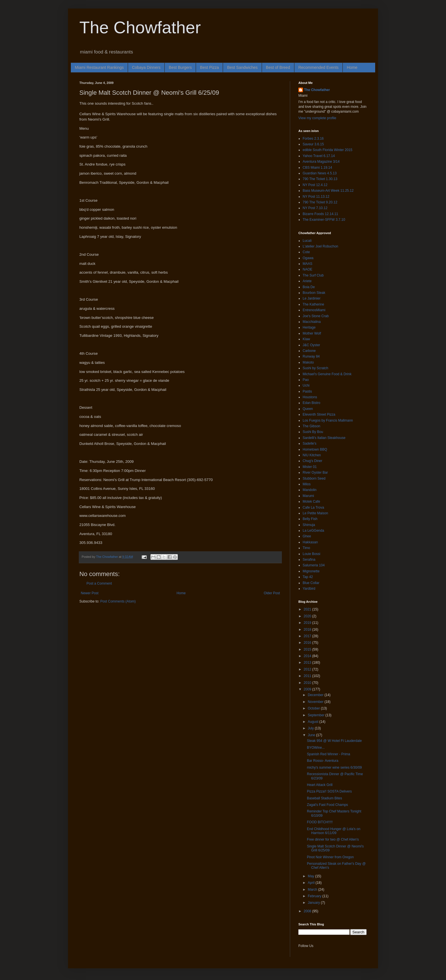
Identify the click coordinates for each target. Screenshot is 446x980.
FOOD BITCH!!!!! (320, 822)
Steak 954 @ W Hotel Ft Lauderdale (334, 741)
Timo (306, 548)
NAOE (307, 269)
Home (352, 67)
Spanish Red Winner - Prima (329, 754)
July (311, 728)
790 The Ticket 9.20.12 (320, 202)
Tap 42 (308, 577)
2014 (308, 656)
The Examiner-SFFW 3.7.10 (324, 220)
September (317, 715)
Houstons (310, 397)
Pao (306, 380)
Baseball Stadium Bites (324, 798)
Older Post (272, 593)
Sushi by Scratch (315, 368)
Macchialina (312, 322)
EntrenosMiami (314, 310)
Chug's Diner (312, 461)
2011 (308, 676)
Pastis (307, 391)
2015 (308, 649)
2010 (308, 683)
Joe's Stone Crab (316, 316)
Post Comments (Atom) (118, 601)
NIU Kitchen (312, 455)
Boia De (309, 287)
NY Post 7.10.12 (315, 208)
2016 (308, 643)
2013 (308, 663)
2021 (308, 609)
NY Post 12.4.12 (315, 185)
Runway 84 (311, 356)
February (315, 896)
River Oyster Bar (315, 473)
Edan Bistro (311, 403)
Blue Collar (311, 583)
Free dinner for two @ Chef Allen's (333, 839)
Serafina (309, 560)
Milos (307, 484)
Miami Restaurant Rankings (99, 67)
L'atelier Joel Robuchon (320, 246)
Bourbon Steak (314, 293)
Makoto (308, 362)
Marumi (308, 496)
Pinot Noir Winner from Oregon (330, 857)
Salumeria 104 (314, 565)
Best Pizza (209, 67)
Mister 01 (310, 467)
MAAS (307, 264)
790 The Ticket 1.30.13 (320, 179)
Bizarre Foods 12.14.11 (320, 214)
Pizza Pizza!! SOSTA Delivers (329, 791)
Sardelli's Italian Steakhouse (324, 438)
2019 (308, 623)
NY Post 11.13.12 (316, 197)
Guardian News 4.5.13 (320, 173)
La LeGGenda (313, 531)
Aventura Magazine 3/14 (321, 162)
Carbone (309, 351)
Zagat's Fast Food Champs (327, 805)
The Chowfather (140, 27)
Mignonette (311, 571)
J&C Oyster (311, 345)
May (311, 876)
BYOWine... (316, 748)
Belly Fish (310, 519)
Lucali (307, 241)
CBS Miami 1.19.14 (317, 168)
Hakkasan (310, 542)
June (312, 735)
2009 (308, 689)
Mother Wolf (312, 333)
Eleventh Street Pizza (319, 414)
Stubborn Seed (314, 478)
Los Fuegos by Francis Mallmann (328, 420)
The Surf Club (313, 275)
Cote (306, 252)
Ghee (307, 536)
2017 (308, 636)
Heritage (309, 327)
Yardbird (309, 589)
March (313, 890)
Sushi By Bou (313, 432)
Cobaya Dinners (146, 67)
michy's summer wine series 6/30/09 (334, 768)
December (316, 695)
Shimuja (309, 525)
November (316, 702)
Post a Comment (99, 583)
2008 (308, 911)
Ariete (307, 281)
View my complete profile (317, 118)
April (312, 883)
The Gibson (311, 426)
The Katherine (313, 304)
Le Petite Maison (315, 513)
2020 (308, 616)
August (314, 722)
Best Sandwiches (242, 67)
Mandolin (310, 490)
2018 (308, 630)
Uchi (306, 385)
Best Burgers (180, 67)
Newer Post (90, 593)
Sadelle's (309, 443)
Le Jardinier (312, 298)
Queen (308, 409)
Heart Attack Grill (320, 785)
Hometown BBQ (315, 449)
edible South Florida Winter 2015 (328, 150)
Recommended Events (319, 67)
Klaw (306, 339)
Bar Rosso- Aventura (323, 761)
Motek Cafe (311, 502)
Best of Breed (278, 67)
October (314, 708)
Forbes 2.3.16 (313, 139)
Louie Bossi (311, 554)
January (314, 903)
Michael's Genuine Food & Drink (327, 374)
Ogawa (308, 258)
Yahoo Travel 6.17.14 (319, 156)
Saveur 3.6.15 (313, 144)
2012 (308, 669)
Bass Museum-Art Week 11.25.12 (328, 191)
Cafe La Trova (313, 507)
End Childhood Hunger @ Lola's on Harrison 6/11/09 (334, 831)
